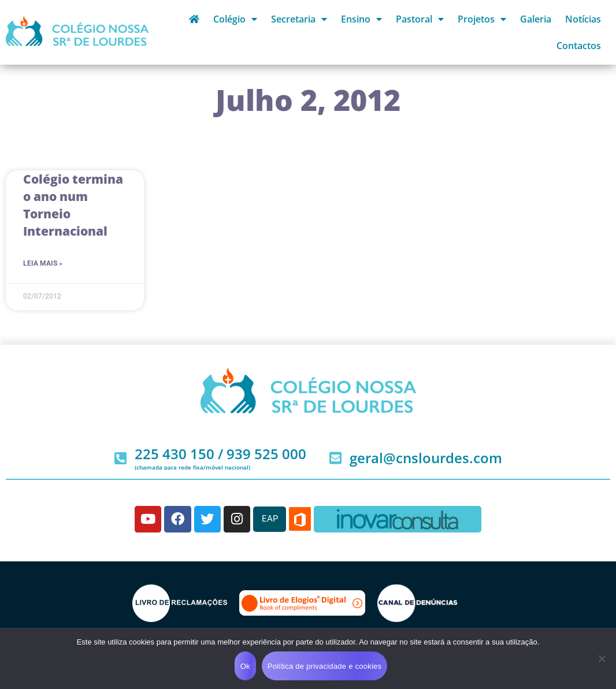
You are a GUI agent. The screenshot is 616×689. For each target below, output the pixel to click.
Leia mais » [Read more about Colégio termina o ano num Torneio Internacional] (43, 263)
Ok (245, 666)
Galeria (536, 19)
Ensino (361, 19)
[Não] (602, 658)
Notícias (583, 19)
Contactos (579, 46)
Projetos (482, 19)
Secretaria (299, 19)
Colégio (235, 19)
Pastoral (420, 19)
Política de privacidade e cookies (325, 666)
